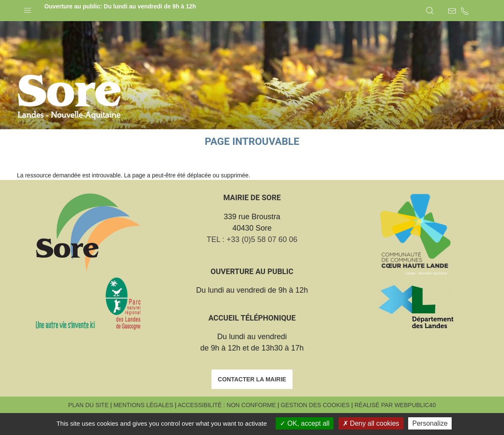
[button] (27, 8)
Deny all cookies (371, 423)
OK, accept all (305, 423)
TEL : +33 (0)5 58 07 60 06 (252, 261)
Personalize (430, 423)
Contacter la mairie (252, 400)
